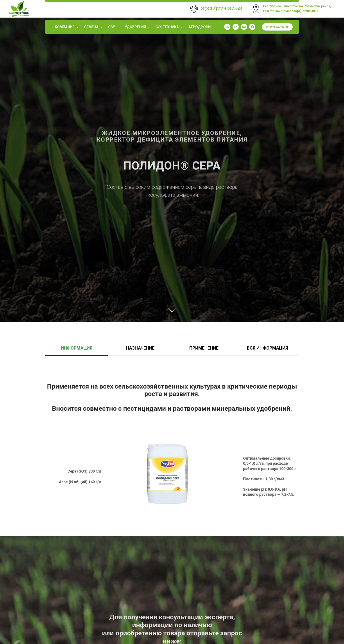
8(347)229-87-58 (222, 9)
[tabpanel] (172, 453)
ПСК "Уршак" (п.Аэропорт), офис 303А (291, 11)
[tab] (77, 350)
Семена (92, 27)
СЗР (112, 27)
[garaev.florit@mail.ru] (244, 27)
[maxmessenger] (252, 27)
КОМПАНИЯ (65, 27)
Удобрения (136, 27)
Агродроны (200, 27)
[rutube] (236, 27)
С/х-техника (168, 27)
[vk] (227, 27)
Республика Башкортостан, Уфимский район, (297, 6)
